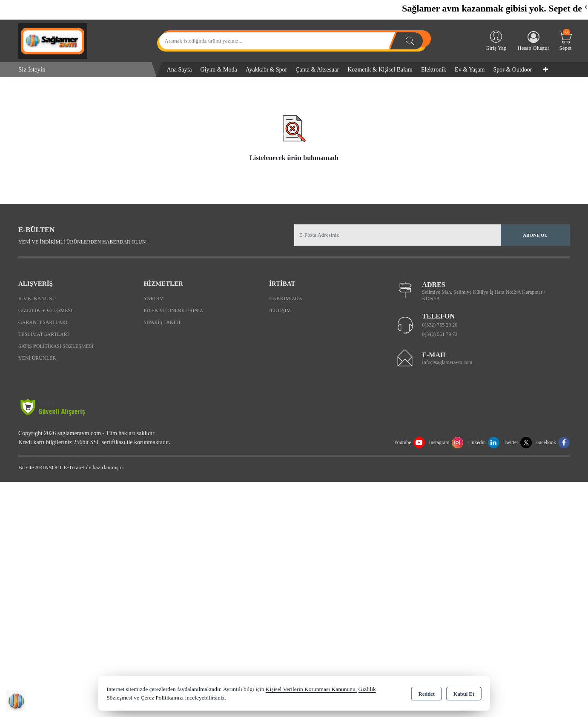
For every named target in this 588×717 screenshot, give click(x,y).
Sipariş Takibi (162, 322)
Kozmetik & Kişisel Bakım (380, 70)
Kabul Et (464, 694)
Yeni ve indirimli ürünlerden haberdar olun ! (83, 242)
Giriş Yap (496, 40)
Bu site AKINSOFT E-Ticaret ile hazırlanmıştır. (71, 467)
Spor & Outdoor (513, 70)
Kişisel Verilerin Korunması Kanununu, (311, 689)
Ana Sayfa (179, 70)
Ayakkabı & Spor (266, 70)
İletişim (280, 310)
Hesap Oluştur (533, 41)
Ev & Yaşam (470, 70)
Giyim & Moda (218, 70)
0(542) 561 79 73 (440, 334)
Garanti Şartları (43, 322)
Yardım (153, 298)
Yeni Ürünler (37, 358)
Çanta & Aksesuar (317, 70)
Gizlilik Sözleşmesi (45, 310)
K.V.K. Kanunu (37, 298)
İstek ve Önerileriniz (173, 310)
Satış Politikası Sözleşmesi (56, 346)
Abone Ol (535, 235)
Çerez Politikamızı (162, 698)
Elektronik (434, 70)
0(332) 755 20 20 (440, 325)
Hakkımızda (286, 298)
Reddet (427, 694)
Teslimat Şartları (44, 334)
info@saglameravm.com (447, 362)
